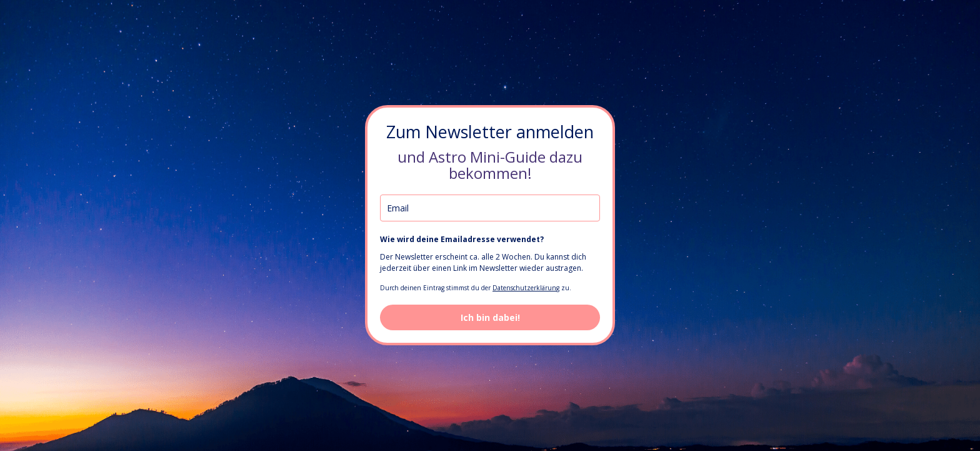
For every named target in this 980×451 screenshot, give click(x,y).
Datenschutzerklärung (526, 288)
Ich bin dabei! (490, 317)
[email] (490, 208)
